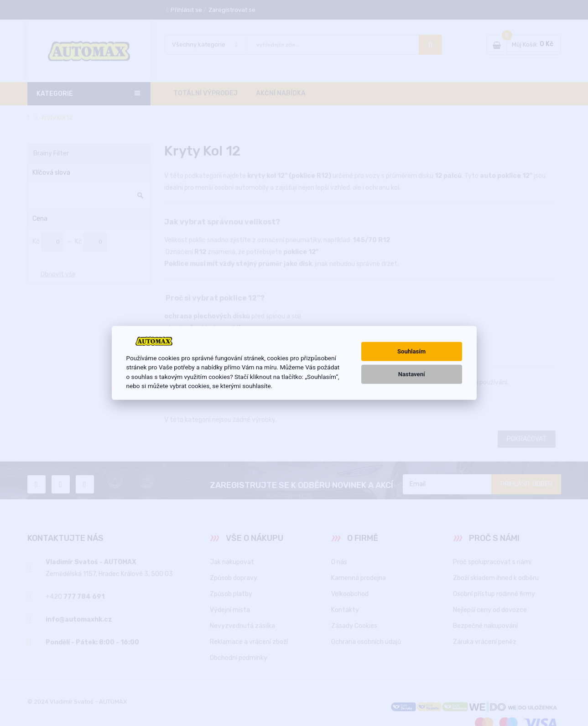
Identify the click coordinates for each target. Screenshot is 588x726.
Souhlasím (411, 351)
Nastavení (412, 374)
